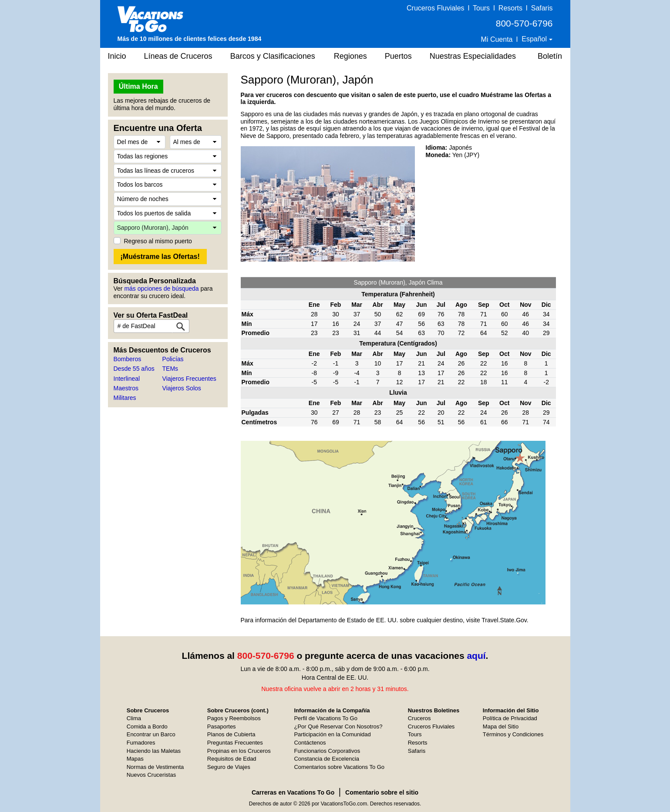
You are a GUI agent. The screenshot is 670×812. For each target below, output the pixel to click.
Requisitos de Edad (232, 759)
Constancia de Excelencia (327, 759)
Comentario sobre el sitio (382, 792)
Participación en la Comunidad (332, 734)
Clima (134, 718)
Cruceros (419, 718)
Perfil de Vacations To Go (326, 718)
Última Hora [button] (138, 86)
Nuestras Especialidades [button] (473, 56)
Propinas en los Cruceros (239, 751)
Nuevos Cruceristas (151, 775)
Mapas (135, 759)
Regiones (350, 56)
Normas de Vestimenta (155, 767)
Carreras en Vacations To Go (293, 792)
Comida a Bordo (147, 726)
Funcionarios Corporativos (327, 751)
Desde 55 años (134, 369)
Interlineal (127, 379)
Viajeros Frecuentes (189, 379)
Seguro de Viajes (229, 767)
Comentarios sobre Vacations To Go (339, 767)
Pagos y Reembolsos (234, 718)
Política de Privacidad (510, 718)
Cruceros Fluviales (435, 8)
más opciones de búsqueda (161, 289)
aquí (476, 656)
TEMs (170, 369)
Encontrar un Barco (151, 734)
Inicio (117, 56)
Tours (481, 8)
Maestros (126, 388)
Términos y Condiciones (513, 734)
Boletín (550, 56)
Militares (125, 398)
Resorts (510, 8)
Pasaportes (222, 726)
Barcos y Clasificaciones (273, 56)
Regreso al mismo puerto (158, 241)
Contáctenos (310, 743)
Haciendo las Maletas (154, 751)
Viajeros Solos (182, 388)
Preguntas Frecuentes (235, 743)
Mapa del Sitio (501, 726)
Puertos (398, 56)
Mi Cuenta (497, 39)
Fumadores (141, 743)
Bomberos (128, 359)
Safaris (542, 8)
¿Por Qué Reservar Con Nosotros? (338, 726)
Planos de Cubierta (231, 734)
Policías (173, 359)
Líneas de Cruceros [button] (178, 56)
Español (535, 39)
